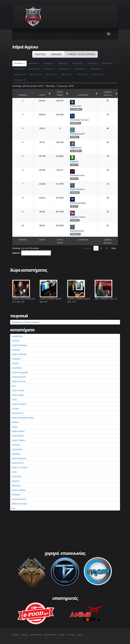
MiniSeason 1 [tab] (19, 63)
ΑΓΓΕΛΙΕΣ (62, 629)
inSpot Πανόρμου (20, 339)
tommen (71, 158)
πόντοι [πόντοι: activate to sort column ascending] (36, 92)
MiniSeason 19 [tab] (98, 74)
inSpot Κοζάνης (19, 484)
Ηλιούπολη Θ (18, 457)
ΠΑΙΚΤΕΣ (16, 629)
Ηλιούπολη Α (18, 407)
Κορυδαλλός (17, 330)
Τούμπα (15, 357)
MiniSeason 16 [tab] (51, 74)
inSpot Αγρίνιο (18, 425)
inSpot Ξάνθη (18, 384)
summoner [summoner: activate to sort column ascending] (78, 92)
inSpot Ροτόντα (19, 375)
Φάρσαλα (16, 479)
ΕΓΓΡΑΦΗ (71, 629)
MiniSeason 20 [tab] (20, 80)
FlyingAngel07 (74, 131)
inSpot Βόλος (18, 430)
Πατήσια (15, 335)
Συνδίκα (15, 402)
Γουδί (14, 466)
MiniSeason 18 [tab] (82, 74)
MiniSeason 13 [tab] (96, 69)
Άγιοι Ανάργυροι (19, 452)
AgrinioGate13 (74, 186)
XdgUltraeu (73, 145)
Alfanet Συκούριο (19, 498)
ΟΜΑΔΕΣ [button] (56, 54)
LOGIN (79, 629)
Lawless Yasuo (74, 214)
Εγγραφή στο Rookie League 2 (26, 316)
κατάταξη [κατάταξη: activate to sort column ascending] (21, 92)
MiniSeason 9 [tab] (34, 69)
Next (114, 242)
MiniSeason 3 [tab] (49, 63)
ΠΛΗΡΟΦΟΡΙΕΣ (50, 629)
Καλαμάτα (16, 353)
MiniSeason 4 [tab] (63, 63)
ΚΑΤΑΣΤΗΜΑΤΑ (36, 629)
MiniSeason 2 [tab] (34, 63)
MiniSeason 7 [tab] (107, 63)
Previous (87, 242)
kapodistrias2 (74, 228)
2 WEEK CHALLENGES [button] (81, 54)
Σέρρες (15, 421)
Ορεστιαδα (17, 470)
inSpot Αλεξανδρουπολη (23, 412)
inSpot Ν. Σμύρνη (20, 461)
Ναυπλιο (16, 475)
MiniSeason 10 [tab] (49, 69)
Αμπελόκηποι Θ (19, 493)
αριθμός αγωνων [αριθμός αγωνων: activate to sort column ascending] (105, 92)
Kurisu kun (72, 103)
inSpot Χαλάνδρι (19, 348)
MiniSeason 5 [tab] (78, 63)
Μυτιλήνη (16, 488)
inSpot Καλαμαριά (20, 366)
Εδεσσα (15, 416)
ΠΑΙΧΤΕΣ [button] (40, 54)
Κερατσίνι (16, 439)
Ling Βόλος (17, 362)
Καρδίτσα (16, 448)
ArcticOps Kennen (76, 117)
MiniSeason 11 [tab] (65, 69)
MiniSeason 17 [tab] (67, 74)
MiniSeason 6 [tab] (93, 63)
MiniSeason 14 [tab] (20, 74)
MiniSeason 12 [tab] (81, 69)
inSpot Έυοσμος (19, 398)
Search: (32, 247)
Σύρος (15, 393)
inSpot (15, 640)
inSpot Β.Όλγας (19, 371)
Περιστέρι (16, 344)
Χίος (14, 380)
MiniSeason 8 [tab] (19, 69)
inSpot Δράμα (18, 389)
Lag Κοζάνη (17, 443)
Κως (14, 502)
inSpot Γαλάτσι (18, 434)
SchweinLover (74, 172)
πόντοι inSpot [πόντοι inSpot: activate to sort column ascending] (54, 92)
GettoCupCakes (75, 200)
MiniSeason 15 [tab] (36, 74)
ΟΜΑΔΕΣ (25, 629)
